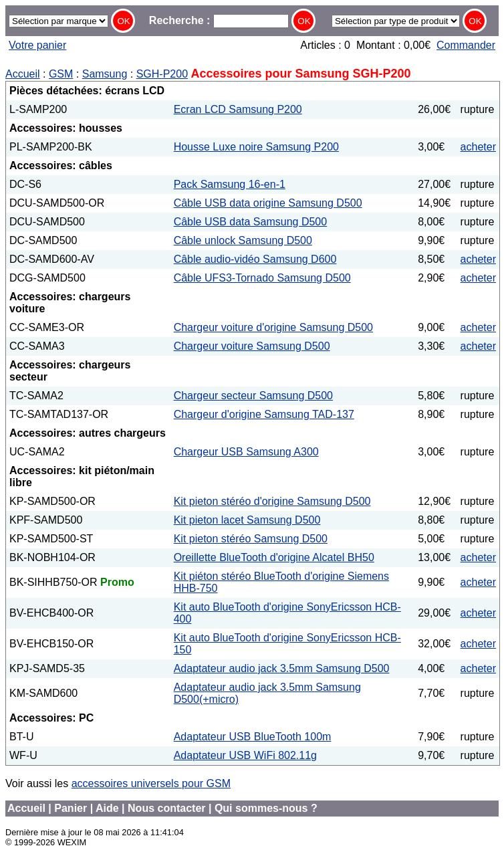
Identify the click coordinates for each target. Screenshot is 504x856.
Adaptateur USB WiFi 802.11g (245, 755)
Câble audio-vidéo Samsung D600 (255, 259)
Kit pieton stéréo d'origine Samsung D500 (272, 501)
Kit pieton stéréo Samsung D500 (251, 539)
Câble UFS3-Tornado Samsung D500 (262, 278)
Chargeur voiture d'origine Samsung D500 (273, 327)
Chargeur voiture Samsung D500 (252, 346)
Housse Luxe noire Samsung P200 (256, 147)
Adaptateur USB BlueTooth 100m (253, 737)
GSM (61, 74)
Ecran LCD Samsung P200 (238, 109)
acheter (478, 147)
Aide (107, 808)
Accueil (23, 74)
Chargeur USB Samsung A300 (246, 452)
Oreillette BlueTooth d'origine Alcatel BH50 (274, 557)
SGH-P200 (162, 74)
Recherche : (219, 20)
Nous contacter (166, 808)
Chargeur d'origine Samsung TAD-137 (264, 414)
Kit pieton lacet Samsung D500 (247, 520)
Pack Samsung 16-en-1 (230, 184)
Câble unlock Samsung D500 (243, 240)
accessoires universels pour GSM (151, 783)
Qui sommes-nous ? (266, 808)
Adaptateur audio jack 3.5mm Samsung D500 (282, 668)
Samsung (105, 74)
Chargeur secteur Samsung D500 (253, 396)
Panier (71, 808)
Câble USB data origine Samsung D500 (268, 203)
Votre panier (37, 45)
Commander (466, 45)
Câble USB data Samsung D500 (250, 222)
